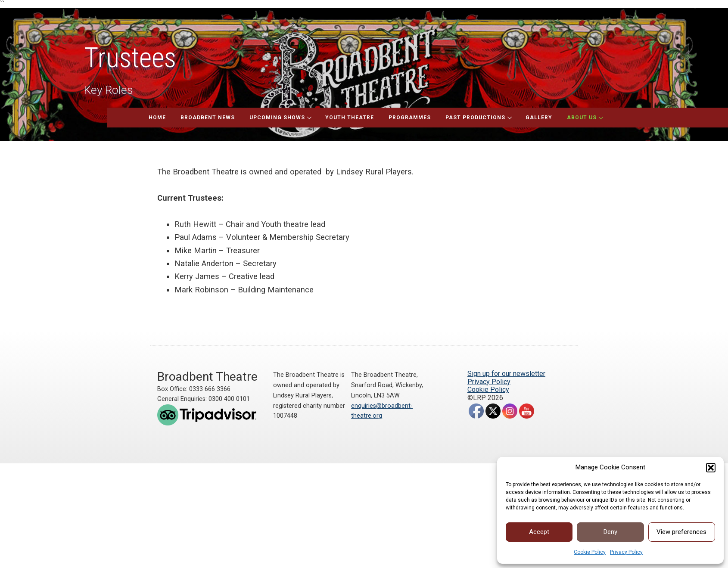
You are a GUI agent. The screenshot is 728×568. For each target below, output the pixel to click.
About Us (582, 118)
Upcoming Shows (277, 118)
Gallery (539, 118)
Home (157, 118)
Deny (610, 532)
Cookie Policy (590, 552)
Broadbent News (208, 118)
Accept (539, 532)
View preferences (681, 532)
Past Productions (475, 118)
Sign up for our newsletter (506, 374)
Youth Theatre (350, 118)
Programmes (410, 118)
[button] (711, 468)
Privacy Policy (626, 552)
